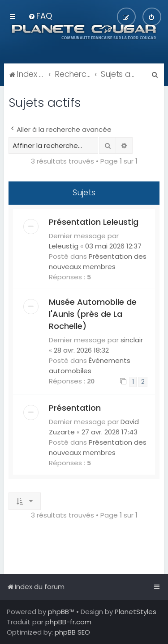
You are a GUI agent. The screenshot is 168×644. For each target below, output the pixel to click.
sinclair (132, 340)
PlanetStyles (136, 612)
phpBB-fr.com (68, 622)
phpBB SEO (72, 632)
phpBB (58, 612)
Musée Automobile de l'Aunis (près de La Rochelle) (93, 314)
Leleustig (64, 246)
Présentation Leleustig (94, 222)
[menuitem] (40, 16)
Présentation (75, 408)
